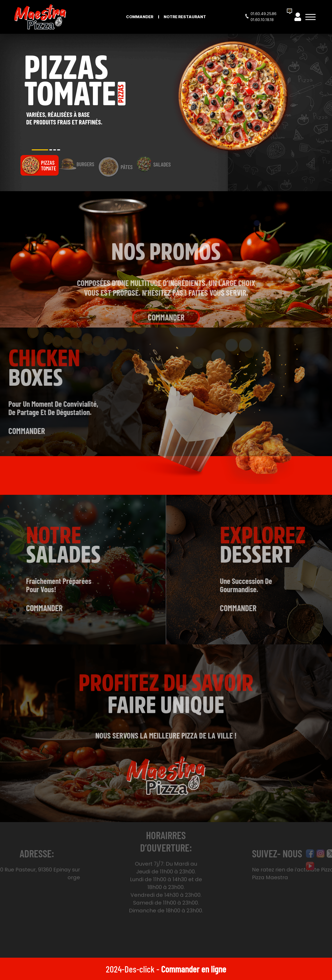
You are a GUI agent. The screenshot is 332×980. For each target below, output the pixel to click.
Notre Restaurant (185, 17)
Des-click (140, 969)
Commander (140, 17)
